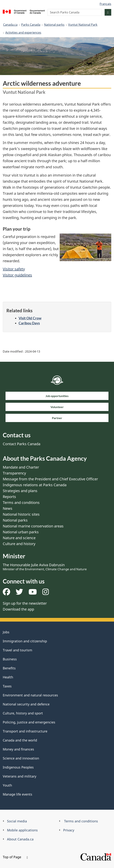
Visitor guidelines (17, 275)
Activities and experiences (23, 33)
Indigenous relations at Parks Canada (35, 485)
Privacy (69, 830)
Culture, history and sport (23, 713)
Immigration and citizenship (25, 641)
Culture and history (19, 544)
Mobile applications (22, 830)
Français (105, 4)
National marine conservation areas (33, 526)
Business (10, 659)
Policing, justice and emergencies (29, 722)
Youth (7, 785)
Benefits (9, 668)
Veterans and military (20, 776)
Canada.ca (10, 25)
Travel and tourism (17, 650)
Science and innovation (21, 758)
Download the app (18, 609)
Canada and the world (20, 740)
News (8, 508)
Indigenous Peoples (18, 767)
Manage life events (17, 794)
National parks (54, 25)
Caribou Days (29, 323)
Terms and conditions (21, 503)
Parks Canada (31, 25)
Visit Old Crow (30, 318)
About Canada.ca (20, 839)
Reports (9, 497)
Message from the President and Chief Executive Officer (50, 479)
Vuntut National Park (83, 25)
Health (8, 677)
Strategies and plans (20, 491)
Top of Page (15, 857)
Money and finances (18, 749)
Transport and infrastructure (25, 731)
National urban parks (21, 532)
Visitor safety (14, 269)
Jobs (6, 632)
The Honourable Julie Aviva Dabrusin (45, 567)
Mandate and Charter (21, 467)
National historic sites (21, 514)
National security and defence (26, 704)
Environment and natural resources (30, 695)
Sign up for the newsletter (25, 603)
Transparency (14, 473)
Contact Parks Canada (22, 444)
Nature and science (19, 538)
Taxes (7, 686)
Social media (17, 821)
